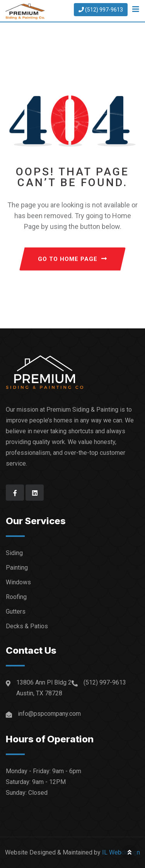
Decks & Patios (27, 626)
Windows (18, 582)
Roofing (16, 597)
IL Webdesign (121, 852)
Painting (17, 568)
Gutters (16, 611)
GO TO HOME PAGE (72, 259)
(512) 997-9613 (101, 10)
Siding (14, 553)
